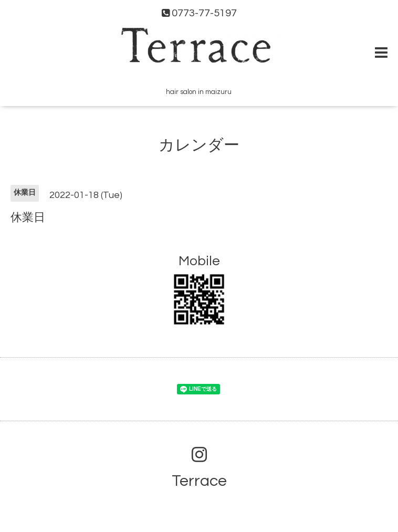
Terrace (199, 481)
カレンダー (199, 145)
